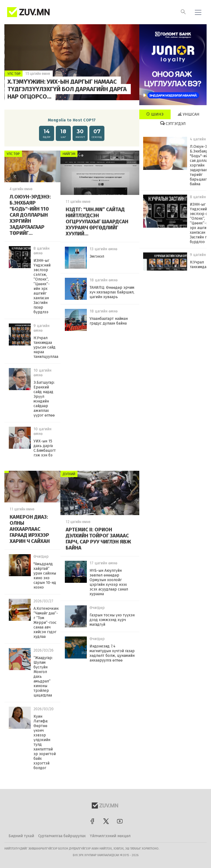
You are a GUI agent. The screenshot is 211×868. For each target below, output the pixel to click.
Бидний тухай (21, 836)
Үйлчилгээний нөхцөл (110, 836)
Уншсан (189, 114)
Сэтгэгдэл (173, 124)
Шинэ (155, 114)
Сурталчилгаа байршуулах (62, 836)
